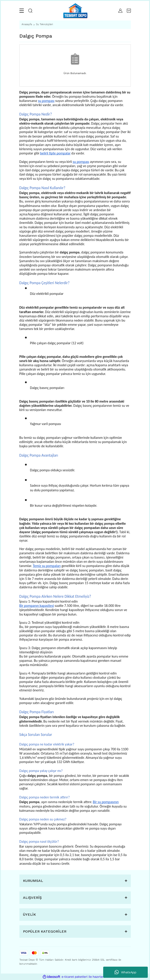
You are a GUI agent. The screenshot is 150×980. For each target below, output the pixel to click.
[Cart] (129, 11)
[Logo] (75, 11)
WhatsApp (125, 972)
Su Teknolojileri (44, 24)
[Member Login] (120, 11)
